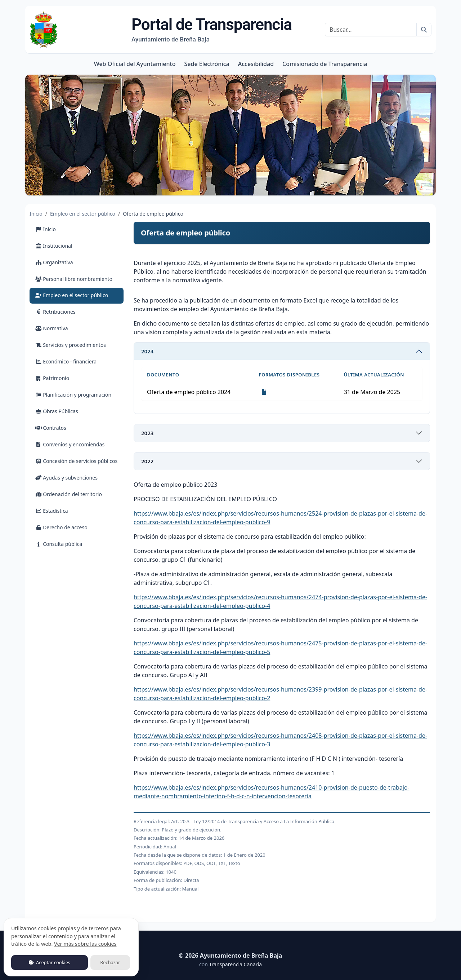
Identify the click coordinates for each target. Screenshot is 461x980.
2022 (147, 461)
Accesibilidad (256, 64)
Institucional (54, 246)
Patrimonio (52, 378)
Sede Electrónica (207, 64)
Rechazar (110, 962)
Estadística (52, 511)
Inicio (36, 214)
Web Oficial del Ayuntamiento (135, 64)
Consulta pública (59, 544)
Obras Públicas (57, 411)
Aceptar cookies (50, 962)
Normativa (52, 328)
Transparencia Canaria (235, 964)
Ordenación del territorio (69, 494)
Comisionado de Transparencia (325, 64)
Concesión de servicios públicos (76, 461)
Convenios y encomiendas (70, 444)
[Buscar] (371, 30)
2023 (147, 433)
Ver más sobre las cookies (85, 944)
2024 (147, 351)
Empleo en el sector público (83, 214)
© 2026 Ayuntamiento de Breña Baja (231, 955)
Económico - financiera (66, 361)
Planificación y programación (73, 395)
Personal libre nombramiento (74, 279)
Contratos (51, 428)
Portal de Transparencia (212, 29)
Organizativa (54, 262)
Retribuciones (55, 312)
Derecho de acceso (61, 527)
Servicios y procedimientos (71, 345)
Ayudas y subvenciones (66, 478)
